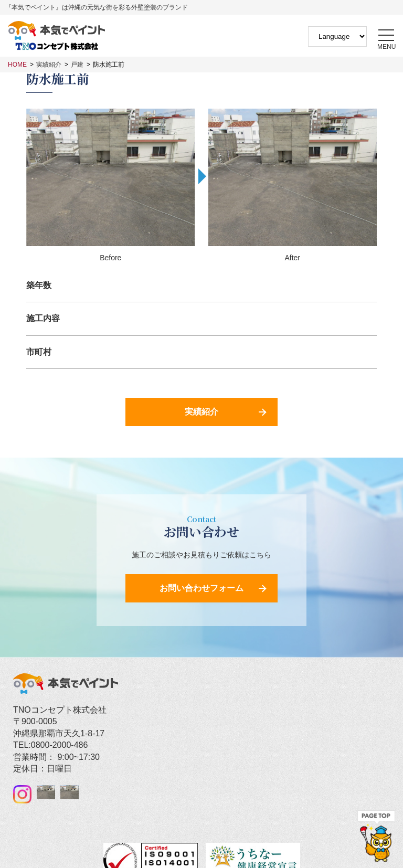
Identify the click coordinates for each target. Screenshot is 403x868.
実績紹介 (49, 65)
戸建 (77, 65)
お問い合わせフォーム (201, 588)
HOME (17, 65)
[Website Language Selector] (337, 36)
